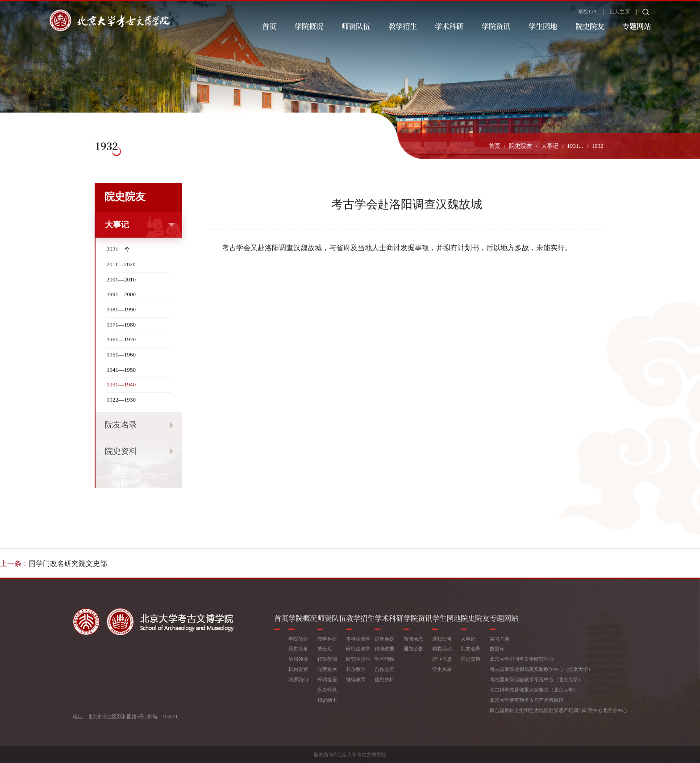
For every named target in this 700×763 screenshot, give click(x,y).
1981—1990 (121, 309)
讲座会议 (384, 639)
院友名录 (121, 425)
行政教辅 (327, 659)
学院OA (588, 12)
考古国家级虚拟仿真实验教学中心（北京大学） (541, 669)
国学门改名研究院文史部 (68, 564)
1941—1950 (121, 370)
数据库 (497, 649)
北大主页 (620, 12)
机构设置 (298, 669)
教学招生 (403, 26)
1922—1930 (121, 400)
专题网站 (637, 26)
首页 (269, 26)
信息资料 (384, 679)
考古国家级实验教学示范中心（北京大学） (536, 679)
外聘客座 (327, 679)
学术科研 (449, 26)
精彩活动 (442, 649)
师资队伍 (356, 26)
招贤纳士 (327, 700)
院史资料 (121, 451)
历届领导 (298, 659)
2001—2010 (121, 279)
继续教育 (356, 679)
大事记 (550, 146)
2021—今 (118, 249)
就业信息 (442, 659)
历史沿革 (298, 649)
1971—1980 (121, 325)
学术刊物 (384, 659)
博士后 (325, 649)
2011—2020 (121, 264)
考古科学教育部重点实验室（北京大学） (534, 690)
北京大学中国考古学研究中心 (522, 659)
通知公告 (413, 649)
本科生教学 (358, 639)
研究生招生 (358, 659)
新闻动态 (413, 639)
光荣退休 (327, 669)
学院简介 (298, 639)
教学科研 (327, 639)
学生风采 (442, 669)
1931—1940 (121, 384)
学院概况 (309, 26)
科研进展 (384, 649)
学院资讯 (496, 26)
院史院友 (590, 26)
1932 (597, 146)
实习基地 (500, 639)
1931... (575, 146)
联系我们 (298, 679)
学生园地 (543, 26)
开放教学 (356, 669)
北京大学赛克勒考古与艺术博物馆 (527, 700)
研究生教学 (358, 649)
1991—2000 (121, 294)
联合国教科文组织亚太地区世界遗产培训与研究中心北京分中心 (558, 710)
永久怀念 (327, 690)
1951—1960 (121, 354)
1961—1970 (121, 339)
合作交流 (384, 669)
